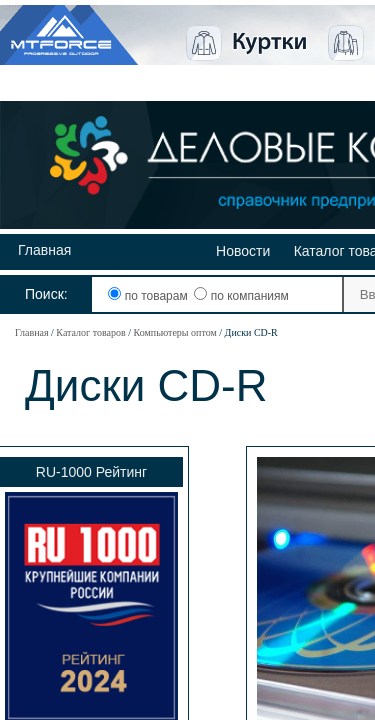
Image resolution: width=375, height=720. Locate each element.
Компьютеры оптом (174, 332)
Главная (44, 250)
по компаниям (241, 296)
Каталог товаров (90, 332)
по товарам (149, 296)
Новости (243, 251)
